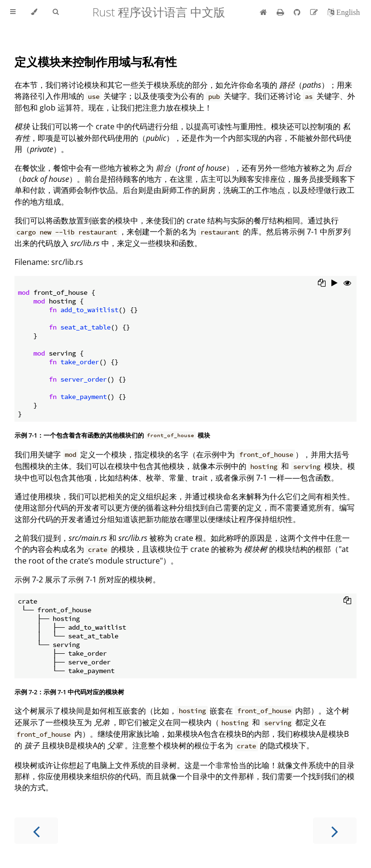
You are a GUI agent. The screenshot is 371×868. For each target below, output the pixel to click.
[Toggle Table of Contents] (13, 12)
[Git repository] (298, 12)
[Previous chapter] (36, 831)
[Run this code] (335, 284)
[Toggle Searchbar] (56, 12)
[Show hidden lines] (347, 284)
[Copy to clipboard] (322, 284)
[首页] (264, 12)
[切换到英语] (344, 12)
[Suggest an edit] (315, 12)
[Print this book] (281, 12)
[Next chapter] (335, 831)
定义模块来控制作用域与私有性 (96, 62)
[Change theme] (34, 12)
